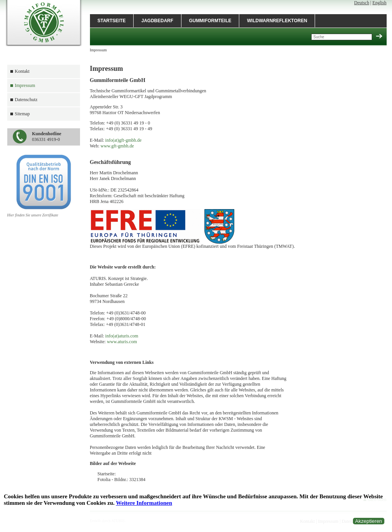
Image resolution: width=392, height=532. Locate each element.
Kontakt (22, 71)
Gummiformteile (210, 21)
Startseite (112, 21)
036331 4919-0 (47, 137)
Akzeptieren (369, 521)
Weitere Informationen (144, 503)
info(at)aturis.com (122, 336)
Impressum (25, 85)
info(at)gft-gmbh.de (123, 140)
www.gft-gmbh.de (117, 146)
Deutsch (362, 3)
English (380, 3)
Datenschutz (26, 100)
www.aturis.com (122, 342)
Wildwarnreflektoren (277, 21)
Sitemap (22, 114)
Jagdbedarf (157, 21)
